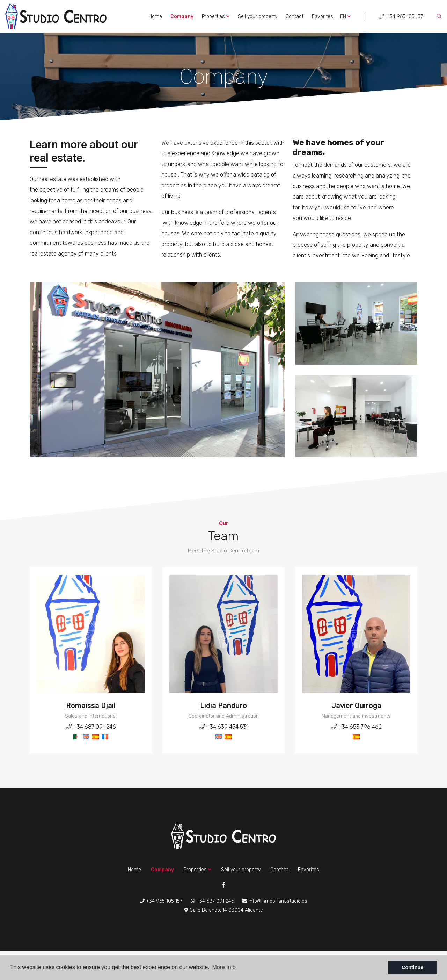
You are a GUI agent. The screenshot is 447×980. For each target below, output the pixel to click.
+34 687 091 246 (91, 727)
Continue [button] (412, 967)
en (345, 17)
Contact (295, 17)
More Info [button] (224, 967)
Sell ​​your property (258, 17)
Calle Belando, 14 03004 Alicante (224, 910)
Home (155, 17)
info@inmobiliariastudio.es (275, 901)
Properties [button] (216, 17)
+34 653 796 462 (356, 727)
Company (182, 17)
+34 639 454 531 (224, 727)
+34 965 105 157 (401, 17)
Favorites (323, 17)
